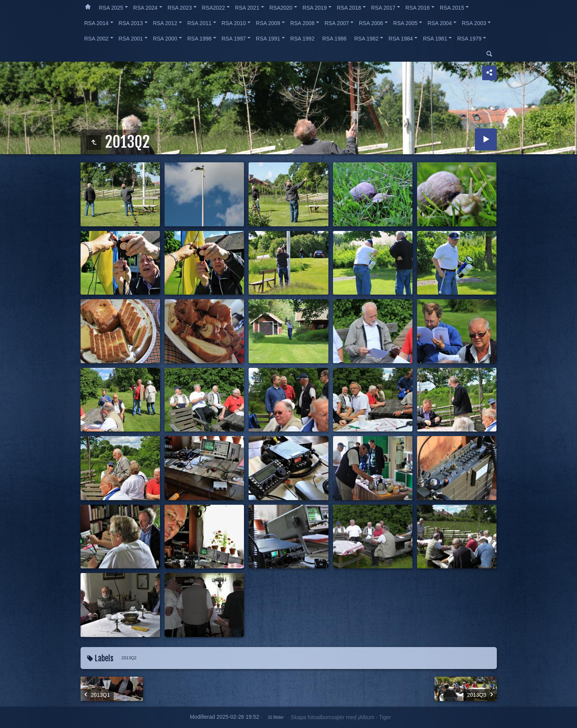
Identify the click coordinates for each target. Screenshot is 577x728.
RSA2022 (214, 8)
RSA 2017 (383, 8)
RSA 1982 (366, 39)
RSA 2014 (97, 23)
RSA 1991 (268, 39)
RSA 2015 (452, 8)
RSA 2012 (165, 23)
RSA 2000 (165, 39)
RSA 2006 (371, 23)
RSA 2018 (349, 8)
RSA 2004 (440, 23)
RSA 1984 (401, 39)
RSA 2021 (247, 8)
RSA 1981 (435, 39)
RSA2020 (281, 8)
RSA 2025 (111, 8)
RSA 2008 (302, 23)
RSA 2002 (97, 39)
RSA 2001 (131, 39)
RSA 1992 (302, 39)
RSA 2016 (418, 8)
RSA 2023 (180, 8)
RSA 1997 (234, 39)
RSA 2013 (131, 23)
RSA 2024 (146, 8)
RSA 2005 (405, 23)
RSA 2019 (315, 8)
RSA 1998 (199, 39)
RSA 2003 (474, 23)
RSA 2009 (268, 23)
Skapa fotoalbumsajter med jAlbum (333, 717)
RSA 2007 (337, 23)
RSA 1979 (469, 39)
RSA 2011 (199, 23)
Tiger (385, 717)
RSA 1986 (334, 39)
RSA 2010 (234, 23)
